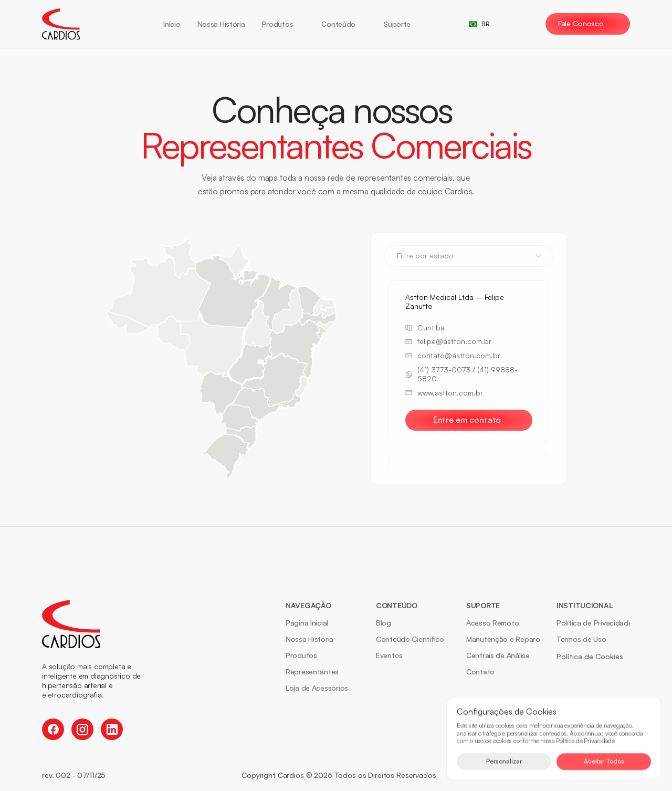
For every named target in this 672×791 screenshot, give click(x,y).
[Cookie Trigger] (590, 656)
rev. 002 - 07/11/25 (74, 775)
